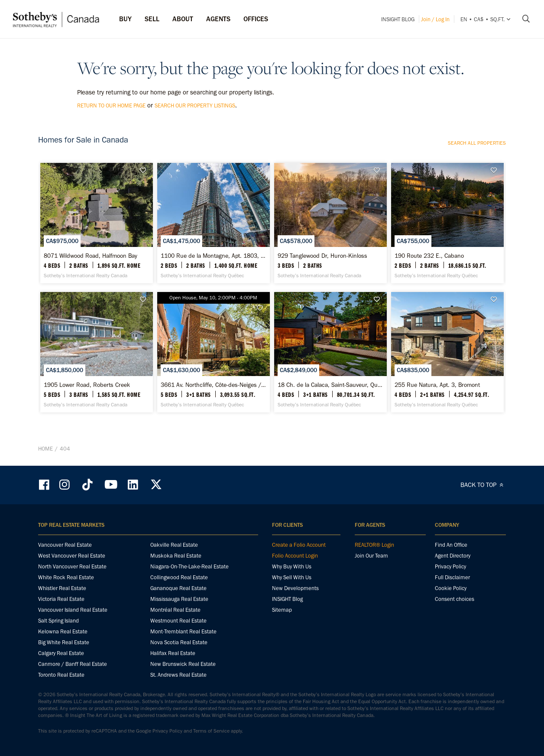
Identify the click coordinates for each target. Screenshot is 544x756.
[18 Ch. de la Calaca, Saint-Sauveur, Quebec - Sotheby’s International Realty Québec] (330, 352)
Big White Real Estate (64, 642)
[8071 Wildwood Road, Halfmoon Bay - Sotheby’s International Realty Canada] (96, 223)
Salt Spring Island (58, 621)
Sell (152, 19)
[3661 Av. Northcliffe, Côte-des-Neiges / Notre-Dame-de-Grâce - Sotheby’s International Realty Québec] (213, 352)
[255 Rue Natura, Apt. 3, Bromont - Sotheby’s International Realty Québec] (447, 352)
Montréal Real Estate (175, 610)
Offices (256, 19)
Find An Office (451, 545)
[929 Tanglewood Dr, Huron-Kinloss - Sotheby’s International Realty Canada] (330, 223)
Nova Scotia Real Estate (179, 642)
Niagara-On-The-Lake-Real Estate (189, 566)
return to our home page (111, 105)
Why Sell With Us (292, 577)
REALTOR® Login (374, 545)
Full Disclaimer (452, 577)
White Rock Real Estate (66, 577)
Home (45, 449)
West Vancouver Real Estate (72, 556)
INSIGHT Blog (398, 19)
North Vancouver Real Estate (72, 566)
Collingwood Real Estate (179, 577)
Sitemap (282, 610)
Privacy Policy (450, 566)
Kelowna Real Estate (63, 631)
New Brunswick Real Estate (183, 664)
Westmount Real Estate (178, 621)
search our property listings (195, 105)
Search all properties (477, 143)
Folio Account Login (295, 556)
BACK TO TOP (483, 485)
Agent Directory (453, 556)
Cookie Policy (451, 588)
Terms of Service (211, 731)
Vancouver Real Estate (65, 545)
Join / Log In (435, 19)
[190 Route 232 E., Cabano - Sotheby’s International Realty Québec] (447, 223)
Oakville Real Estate (174, 545)
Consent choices (455, 599)
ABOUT (183, 19)
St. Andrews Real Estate (178, 675)
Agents (218, 19)
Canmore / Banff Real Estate (73, 664)
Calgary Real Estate (61, 653)
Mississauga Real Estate (179, 599)
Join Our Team (371, 556)
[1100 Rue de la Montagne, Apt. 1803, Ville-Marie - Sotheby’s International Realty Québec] (213, 223)
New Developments (295, 588)
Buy (125, 19)
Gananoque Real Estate (178, 588)
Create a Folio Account (299, 545)
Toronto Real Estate (61, 675)
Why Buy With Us (292, 566)
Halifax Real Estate (173, 653)
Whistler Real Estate (62, 588)
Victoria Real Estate (61, 599)
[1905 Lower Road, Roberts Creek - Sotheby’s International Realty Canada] (96, 352)
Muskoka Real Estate (176, 556)
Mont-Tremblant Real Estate (183, 631)
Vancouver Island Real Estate (73, 610)
